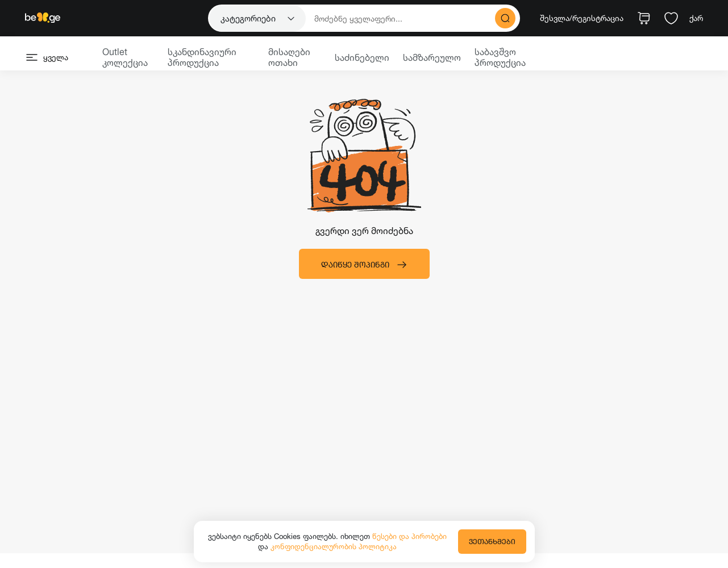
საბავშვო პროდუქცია (500, 57)
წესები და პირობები (409, 536)
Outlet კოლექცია (125, 57)
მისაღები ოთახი (289, 57)
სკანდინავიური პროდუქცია (202, 57)
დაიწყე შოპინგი (364, 265)
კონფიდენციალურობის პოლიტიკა (334, 546)
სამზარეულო (432, 57)
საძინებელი (362, 57)
